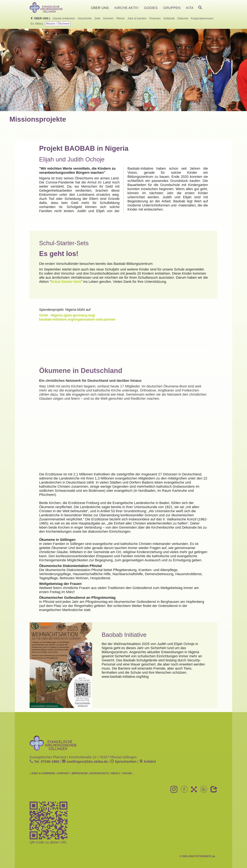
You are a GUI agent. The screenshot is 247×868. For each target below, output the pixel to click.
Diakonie (183, 18)
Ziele (97, 18)
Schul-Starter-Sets (66, 282)
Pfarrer (121, 18)
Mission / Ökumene (58, 24)
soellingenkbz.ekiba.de (85, 762)
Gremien (108, 18)
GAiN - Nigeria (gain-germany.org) (67, 315)
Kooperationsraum (202, 18)
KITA (190, 8)
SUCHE (127, 773)
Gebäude (169, 18)
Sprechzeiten (123, 762)
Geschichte (85, 18)
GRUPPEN (172, 8)
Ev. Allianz (37, 24)
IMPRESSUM (80, 773)
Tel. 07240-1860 (44, 762)
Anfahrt (148, 762)
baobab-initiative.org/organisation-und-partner (77, 319)
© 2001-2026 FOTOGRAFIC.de (197, 856)
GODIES (151, 8)
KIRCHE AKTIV (126, 8)
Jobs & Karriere (137, 18)
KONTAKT (63, 773)
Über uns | (40, 18)
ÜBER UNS (100, 8)
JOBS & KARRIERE (43, 773)
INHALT (116, 773)
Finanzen (155, 18)
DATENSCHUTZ (99, 773)
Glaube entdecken (64, 18)
